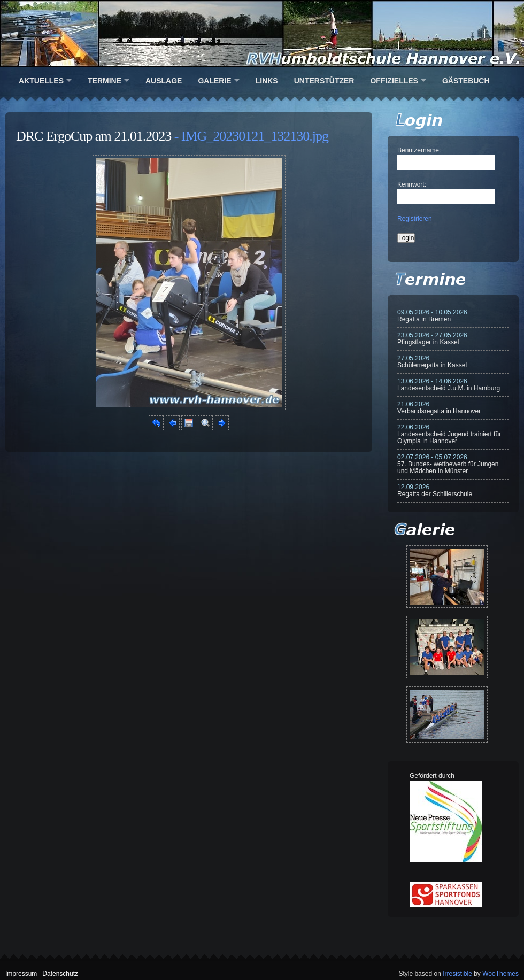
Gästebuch (466, 81)
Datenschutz (60, 974)
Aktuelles (41, 81)
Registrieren (415, 219)
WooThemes (500, 974)
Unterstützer (324, 81)
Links (267, 81)
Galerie (214, 81)
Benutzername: (419, 150)
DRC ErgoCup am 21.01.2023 (94, 136)
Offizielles (394, 81)
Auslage (164, 81)
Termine (105, 81)
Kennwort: (412, 184)
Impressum (21, 974)
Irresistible (457, 974)
